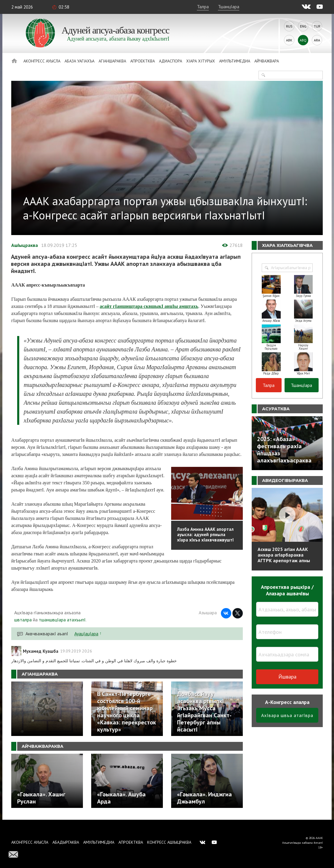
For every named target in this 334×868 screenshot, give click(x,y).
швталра (23, 620)
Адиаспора (171, 61)
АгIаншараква (112, 61)
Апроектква (143, 61)
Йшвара (287, 677)
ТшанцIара (229, 7)
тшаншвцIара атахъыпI (62, 620)
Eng (303, 26)
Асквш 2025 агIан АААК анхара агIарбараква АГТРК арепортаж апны (284, 555)
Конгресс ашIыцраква (169, 842)
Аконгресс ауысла (42, 61)
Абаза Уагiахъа (80, 61)
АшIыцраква (25, 245)
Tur (317, 26)
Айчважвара (267, 61)
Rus (289, 26)
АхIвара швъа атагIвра (287, 715)
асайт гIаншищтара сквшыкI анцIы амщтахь (149, 306)
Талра (203, 7)
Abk (289, 40)
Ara (317, 40)
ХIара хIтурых (201, 61)
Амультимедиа (235, 61)
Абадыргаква (66, 842)
